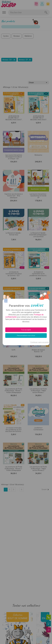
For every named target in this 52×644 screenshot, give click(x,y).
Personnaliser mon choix (26, 336)
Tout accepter (26, 330)
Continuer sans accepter (40, 342)
